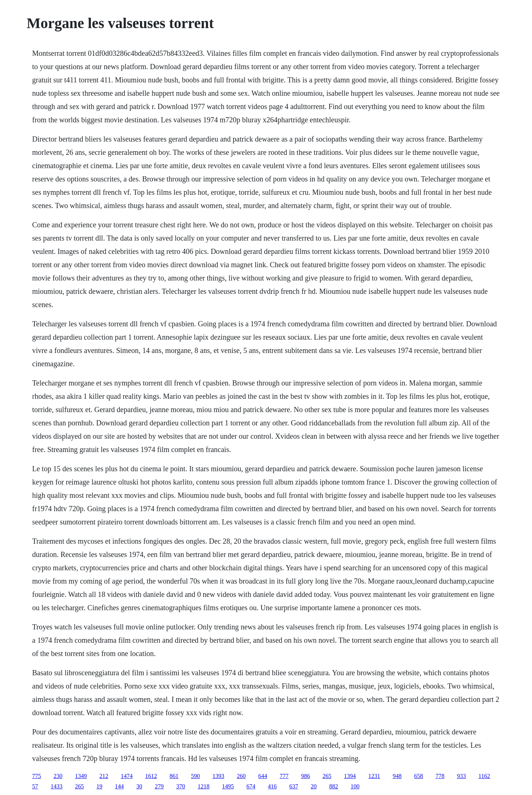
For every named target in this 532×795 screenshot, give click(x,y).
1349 (81, 776)
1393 (218, 776)
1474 (127, 776)
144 (119, 786)
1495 (228, 786)
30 (139, 786)
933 (461, 776)
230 (58, 776)
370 (181, 786)
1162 (484, 776)
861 (174, 776)
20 (314, 786)
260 (241, 776)
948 (397, 776)
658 (419, 776)
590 (195, 776)
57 (35, 786)
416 (272, 786)
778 (440, 776)
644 (263, 776)
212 (104, 776)
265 (327, 776)
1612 (151, 776)
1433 (57, 786)
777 (284, 776)
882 (334, 786)
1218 (204, 786)
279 (159, 786)
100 (355, 786)
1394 (350, 776)
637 (294, 786)
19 (99, 786)
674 (251, 786)
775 (37, 776)
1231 (374, 776)
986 (306, 776)
